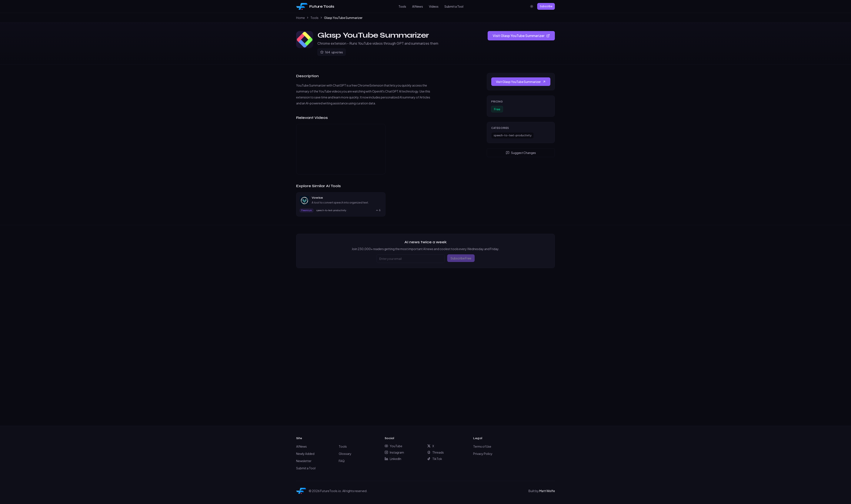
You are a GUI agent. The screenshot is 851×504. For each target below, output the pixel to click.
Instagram (394, 452)
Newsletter (304, 461)
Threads (435, 452)
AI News (418, 6)
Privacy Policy (483, 454)
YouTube (393, 446)
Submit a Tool (454, 6)
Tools (402, 6)
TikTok (435, 459)
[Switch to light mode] (532, 6)
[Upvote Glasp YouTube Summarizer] (332, 52)
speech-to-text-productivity (513, 135)
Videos (434, 6)
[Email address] (411, 259)
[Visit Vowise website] (380, 198)
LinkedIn (393, 459)
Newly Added (305, 454)
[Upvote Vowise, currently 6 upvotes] (378, 210)
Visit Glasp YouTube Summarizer (521, 36)
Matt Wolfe (547, 491)
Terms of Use (482, 446)
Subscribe (546, 6)
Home (301, 18)
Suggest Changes (521, 153)
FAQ (342, 461)
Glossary (345, 454)
